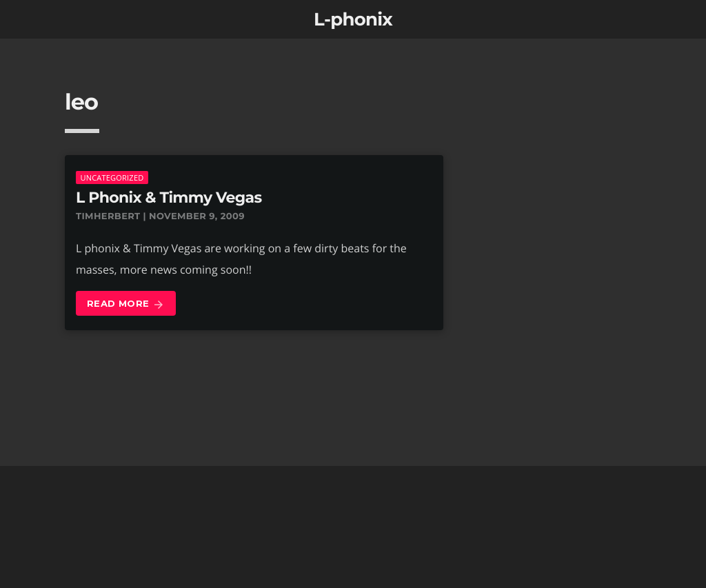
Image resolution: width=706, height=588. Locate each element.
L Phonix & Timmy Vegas (169, 197)
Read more (126, 304)
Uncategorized (112, 178)
